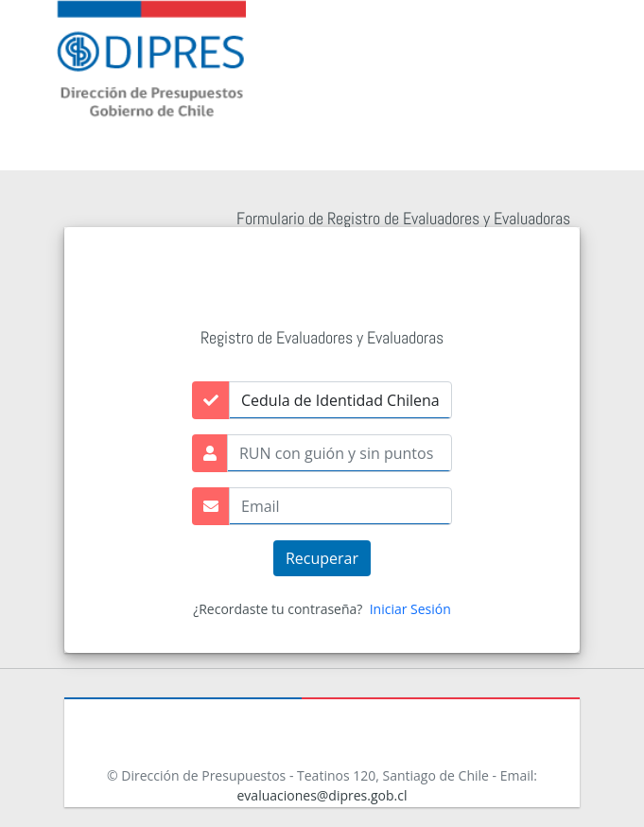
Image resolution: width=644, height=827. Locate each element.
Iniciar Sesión (410, 609)
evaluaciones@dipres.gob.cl (322, 795)
